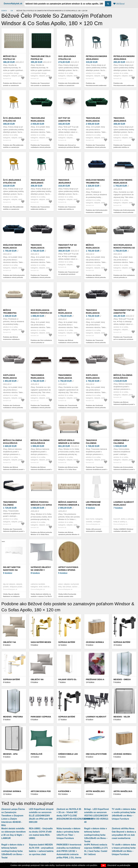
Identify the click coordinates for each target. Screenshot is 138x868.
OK (103, 865)
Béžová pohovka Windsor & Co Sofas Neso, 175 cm (41, 505)
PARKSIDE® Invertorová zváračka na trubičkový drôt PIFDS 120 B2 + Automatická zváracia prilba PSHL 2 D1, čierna (69, 851)
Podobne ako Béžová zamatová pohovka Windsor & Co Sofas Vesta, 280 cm (69, 535)
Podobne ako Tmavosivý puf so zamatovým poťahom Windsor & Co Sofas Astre (68, 274)
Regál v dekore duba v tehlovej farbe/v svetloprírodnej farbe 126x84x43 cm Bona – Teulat (13, 851)
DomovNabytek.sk (13, 4)
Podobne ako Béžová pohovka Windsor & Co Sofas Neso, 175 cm (41, 535)
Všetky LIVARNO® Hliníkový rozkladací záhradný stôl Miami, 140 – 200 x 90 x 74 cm (124, 531)
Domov (4, 11)
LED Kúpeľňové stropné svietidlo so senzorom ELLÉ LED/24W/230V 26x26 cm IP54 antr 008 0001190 (41, 816)
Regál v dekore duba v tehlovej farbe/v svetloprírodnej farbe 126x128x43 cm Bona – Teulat (96, 835)
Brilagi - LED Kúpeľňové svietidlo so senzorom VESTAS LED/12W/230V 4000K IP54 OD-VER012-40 (96, 816)
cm (12, 11)
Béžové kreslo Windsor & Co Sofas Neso (69, 443)
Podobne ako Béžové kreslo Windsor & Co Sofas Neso (68, 468)
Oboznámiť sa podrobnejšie (119, 865)
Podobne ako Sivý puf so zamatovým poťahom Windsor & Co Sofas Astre (69, 147)
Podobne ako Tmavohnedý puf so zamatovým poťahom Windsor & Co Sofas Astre (123, 339)
